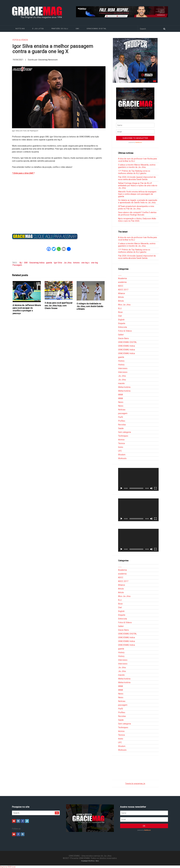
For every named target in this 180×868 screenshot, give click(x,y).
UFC (120, 451)
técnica (121, 440)
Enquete (122, 323)
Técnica (121, 443)
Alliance (122, 293)
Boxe (120, 312)
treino (121, 447)
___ (120, 275)
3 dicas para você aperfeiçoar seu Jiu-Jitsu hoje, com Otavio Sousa (59, 306)
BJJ (120, 308)
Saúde (121, 428)
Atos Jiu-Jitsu (124, 305)
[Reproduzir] (121, 488)
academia (122, 282)
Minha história (124, 387)
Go (57, 813)
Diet (120, 316)
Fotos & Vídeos (20, 40)
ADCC (121, 286)
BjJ (21, 263)
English (121, 320)
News (121, 402)
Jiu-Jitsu (68, 263)
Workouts (122, 458)
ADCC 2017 (123, 290)
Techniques (123, 436)
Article (121, 297)
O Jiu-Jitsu (38, 29)
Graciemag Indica (37, 263)
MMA (120, 395)
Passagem (17, 265)
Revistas (122, 425)
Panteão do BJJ (60, 29)
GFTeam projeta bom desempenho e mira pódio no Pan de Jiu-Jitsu (136, 207)
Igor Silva (58, 263)
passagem (123, 413)
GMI (78, 29)
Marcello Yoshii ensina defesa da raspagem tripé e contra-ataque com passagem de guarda (137, 194)
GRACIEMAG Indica (126, 346)
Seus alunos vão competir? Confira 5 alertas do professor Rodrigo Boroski (137, 214)
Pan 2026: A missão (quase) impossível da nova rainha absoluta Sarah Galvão (137, 178)
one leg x (85, 263)
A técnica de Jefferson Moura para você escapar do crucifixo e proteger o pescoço (27, 309)
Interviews (123, 368)
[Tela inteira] (155, 488)
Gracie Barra (123, 338)
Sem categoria (124, 432)
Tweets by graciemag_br (135, 784)
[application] (138, 479)
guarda (49, 263)
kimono (76, 263)
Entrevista (122, 327)
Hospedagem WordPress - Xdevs (90, 861)
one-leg (94, 263)
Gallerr (121, 335)
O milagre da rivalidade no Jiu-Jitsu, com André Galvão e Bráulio (90, 306)
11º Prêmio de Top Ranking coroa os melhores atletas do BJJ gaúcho (134, 172)
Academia (122, 278)
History (121, 361)
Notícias (20, 29)
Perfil (120, 417)
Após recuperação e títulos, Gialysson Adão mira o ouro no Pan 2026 (137, 220)
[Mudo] (151, 488)
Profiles (122, 421)
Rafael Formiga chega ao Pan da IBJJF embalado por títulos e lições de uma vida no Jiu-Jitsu (138, 186)
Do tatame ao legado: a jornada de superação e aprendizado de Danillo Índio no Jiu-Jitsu (138, 201)
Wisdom (122, 455)
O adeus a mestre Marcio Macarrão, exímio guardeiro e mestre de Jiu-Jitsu (137, 166)
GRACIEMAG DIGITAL (97, 29)
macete (121, 383)
